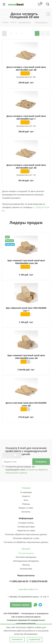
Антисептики (26, 569)
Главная (26, 488)
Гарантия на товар (26, 530)
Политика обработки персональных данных (26, 534)
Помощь (26, 504)
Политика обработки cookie (26, 538)
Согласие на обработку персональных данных (26, 542)
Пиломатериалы (26, 553)
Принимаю (17, 640)
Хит (7, 237)
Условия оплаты (26, 523)
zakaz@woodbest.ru (28, 589)
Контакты (26, 512)
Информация (26, 518)
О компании (26, 492)
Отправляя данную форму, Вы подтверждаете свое (27, 470)
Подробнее (35, 640)
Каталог (26, 549)
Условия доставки (26, 527)
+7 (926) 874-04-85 (38, 581)
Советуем (10, 244)
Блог (26, 500)
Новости (26, 496)
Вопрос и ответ (26, 508)
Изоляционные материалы (26, 561)
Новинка (9, 241)
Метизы (26, 565)
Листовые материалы (26, 557)
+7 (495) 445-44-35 (19, 581)
